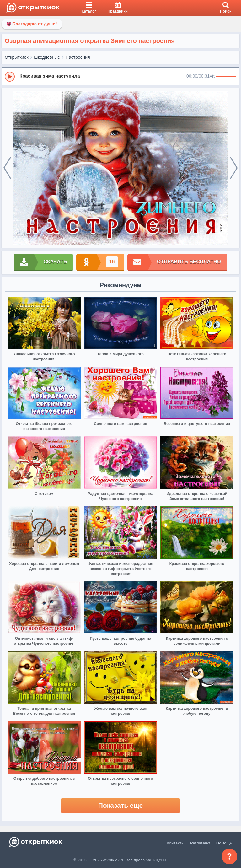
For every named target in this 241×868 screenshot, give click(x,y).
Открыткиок (17, 57)
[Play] (10, 77)
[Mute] (213, 77)
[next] (234, 168)
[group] (120, 76)
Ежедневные (47, 57)
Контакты (175, 843)
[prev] (7, 168)
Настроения (78, 57)
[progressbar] (226, 77)
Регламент (200, 843)
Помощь (224, 843)
